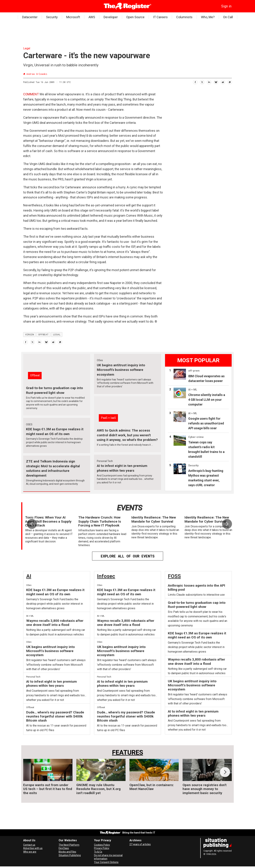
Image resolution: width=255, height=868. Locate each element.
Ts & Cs (98, 852)
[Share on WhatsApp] (230, 82)
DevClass (64, 848)
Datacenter (30, 17)
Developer (111, 17)
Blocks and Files (67, 852)
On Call (228, 17)
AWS (92, 17)
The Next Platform (69, 845)
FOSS (174, 576)
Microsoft (73, 17)
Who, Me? (208, 17)
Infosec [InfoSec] (106, 576)
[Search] (31, 6)
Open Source (135, 17)
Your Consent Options (106, 862)
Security (52, 17)
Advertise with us (33, 848)
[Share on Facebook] (195, 82)
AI (29, 576)
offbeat (43, 334)
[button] (227, 524)
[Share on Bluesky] (216, 82)
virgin (29, 334)
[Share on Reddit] (223, 82)
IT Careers (160, 17)
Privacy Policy (102, 848)
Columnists (184, 17)
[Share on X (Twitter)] (202, 82)
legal (57, 334)
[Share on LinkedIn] (209, 82)
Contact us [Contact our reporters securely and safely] (29, 845)
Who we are (30, 852)
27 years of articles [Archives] (140, 844)
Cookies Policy (102, 845)
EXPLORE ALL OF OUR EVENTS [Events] (128, 556)
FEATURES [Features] (128, 752)
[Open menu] (26, 6)
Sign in (226, 6)
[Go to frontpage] (128, 6)
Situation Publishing (70, 855)
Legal (27, 48)
